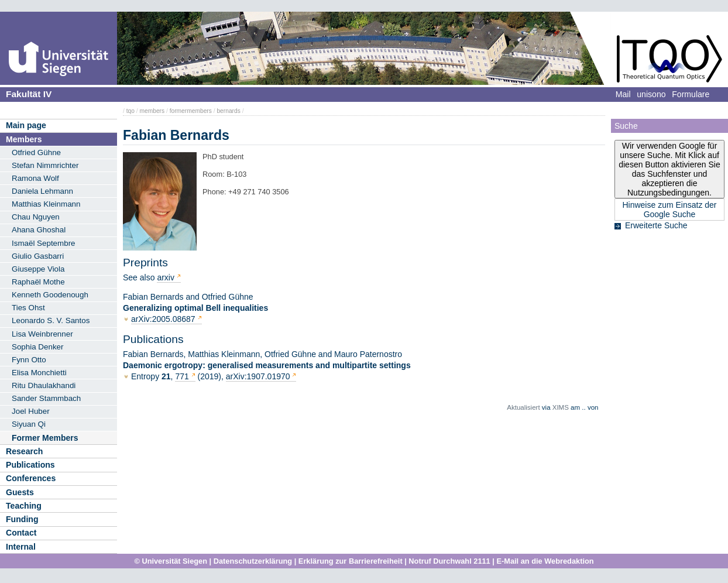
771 (183, 376)
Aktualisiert (523, 407)
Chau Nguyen (36, 217)
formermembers (191, 111)
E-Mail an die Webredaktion (545, 561)
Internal (21, 547)
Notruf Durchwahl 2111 (449, 561)
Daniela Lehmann (42, 191)
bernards (228, 111)
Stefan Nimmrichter (45, 165)
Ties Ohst (28, 308)
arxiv (166, 277)
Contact (21, 533)
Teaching (24, 506)
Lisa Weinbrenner (42, 334)
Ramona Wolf (35, 178)
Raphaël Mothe (38, 282)
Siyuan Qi (29, 424)
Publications (30, 465)
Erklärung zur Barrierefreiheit (351, 561)
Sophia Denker (37, 347)
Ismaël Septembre (44, 243)
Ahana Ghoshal (39, 230)
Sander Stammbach (46, 398)
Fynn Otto (29, 360)
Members (24, 139)
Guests (20, 492)
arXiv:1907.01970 (258, 376)
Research (24, 451)
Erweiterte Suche (656, 225)
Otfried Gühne (36, 152)
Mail (623, 94)
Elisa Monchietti (39, 373)
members (152, 111)
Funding (22, 519)
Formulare (691, 94)
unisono (651, 94)
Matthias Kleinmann (46, 204)
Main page (26, 125)
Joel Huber (31, 411)
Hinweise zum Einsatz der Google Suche (669, 210)
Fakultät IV (29, 94)
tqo (131, 111)
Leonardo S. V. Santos (51, 320)
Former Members (45, 438)
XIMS (561, 407)
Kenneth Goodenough (50, 295)
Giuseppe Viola (38, 269)
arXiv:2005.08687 (163, 319)
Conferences (31, 478)
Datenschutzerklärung (253, 561)
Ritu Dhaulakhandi (44, 385)
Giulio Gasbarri (38, 256)
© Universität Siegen (171, 561)
